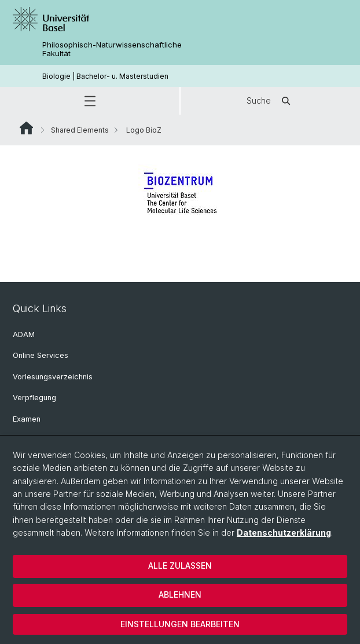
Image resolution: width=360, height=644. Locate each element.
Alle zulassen (180, 566)
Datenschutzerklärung (284, 533)
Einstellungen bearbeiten (180, 624)
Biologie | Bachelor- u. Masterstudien (105, 76)
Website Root (26, 128)
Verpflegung (34, 398)
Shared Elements (80, 130)
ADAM (24, 334)
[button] (90, 101)
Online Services (41, 355)
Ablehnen (180, 594)
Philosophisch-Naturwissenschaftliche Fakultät (112, 49)
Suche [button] (270, 101)
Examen (27, 419)
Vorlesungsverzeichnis (53, 377)
